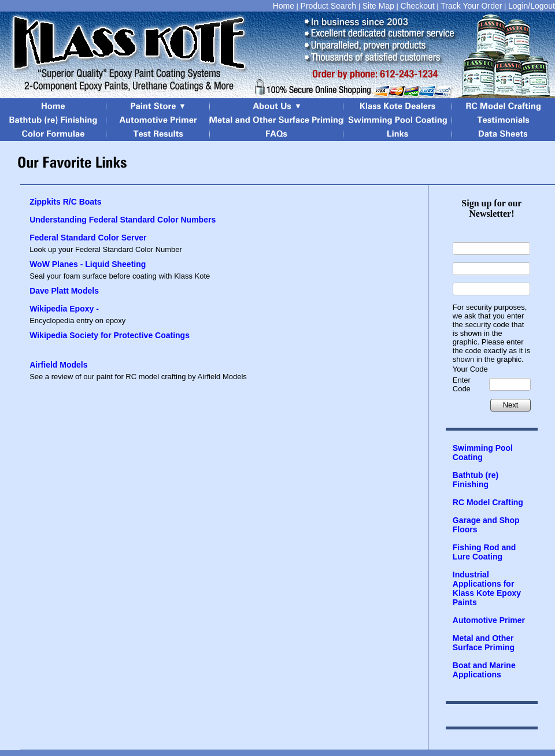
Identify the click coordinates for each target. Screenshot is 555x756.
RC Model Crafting (488, 502)
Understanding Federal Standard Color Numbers (123, 220)
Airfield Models (58, 365)
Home (284, 6)
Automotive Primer (489, 620)
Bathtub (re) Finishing (476, 480)
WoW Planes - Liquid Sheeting (88, 264)
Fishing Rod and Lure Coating (484, 552)
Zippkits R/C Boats (65, 202)
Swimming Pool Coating (483, 453)
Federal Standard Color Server (88, 238)
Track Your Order (471, 6)
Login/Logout (532, 6)
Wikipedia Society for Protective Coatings (110, 335)
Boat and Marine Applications (484, 670)
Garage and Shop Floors (486, 525)
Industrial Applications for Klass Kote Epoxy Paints (487, 588)
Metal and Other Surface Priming (484, 643)
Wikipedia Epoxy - (64, 309)
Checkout (418, 6)
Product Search (329, 6)
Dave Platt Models (64, 291)
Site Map (378, 6)
